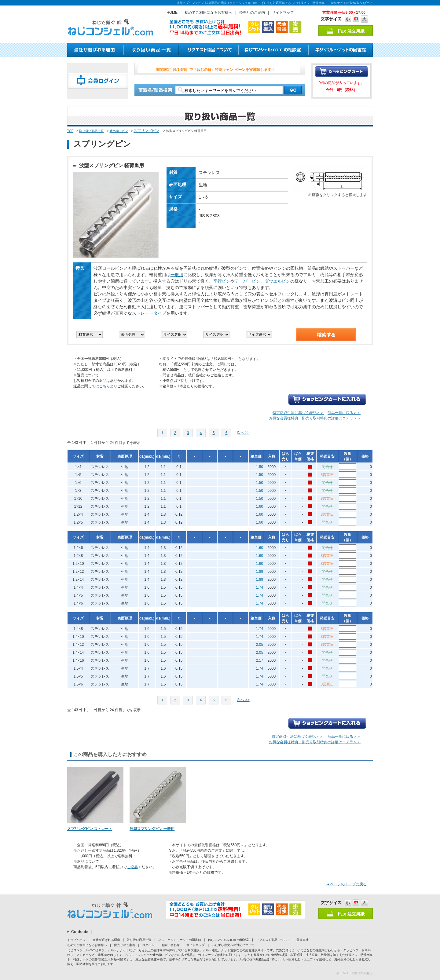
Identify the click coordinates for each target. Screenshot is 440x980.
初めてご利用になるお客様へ (208, 13)
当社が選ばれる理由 (106, 940)
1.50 (260, 467)
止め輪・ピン (119, 131)
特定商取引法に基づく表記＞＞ (298, 413)
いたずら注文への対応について (233, 945)
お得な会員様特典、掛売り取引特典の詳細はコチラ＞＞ (315, 418)
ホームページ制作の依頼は (354, 973)
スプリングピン (146, 131)
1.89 (260, 572)
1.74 (260, 587)
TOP (70, 131)
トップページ (76, 940)
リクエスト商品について (273, 940)
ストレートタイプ (149, 313)
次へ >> (243, 433)
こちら (105, 386)
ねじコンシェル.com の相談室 (228, 940)
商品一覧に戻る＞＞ (344, 413)
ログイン (148, 945)
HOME (172, 13)
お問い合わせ (170, 945)
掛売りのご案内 (252, 13)
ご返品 (132, 867)
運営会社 (302, 940)
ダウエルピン (277, 281)
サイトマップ (283, 13)
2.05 (260, 645)
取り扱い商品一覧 (91, 131)
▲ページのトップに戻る (346, 884)
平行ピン (222, 281)
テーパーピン (248, 281)
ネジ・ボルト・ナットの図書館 (180, 940)
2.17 (260, 660)
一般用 (177, 275)
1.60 (260, 506)
